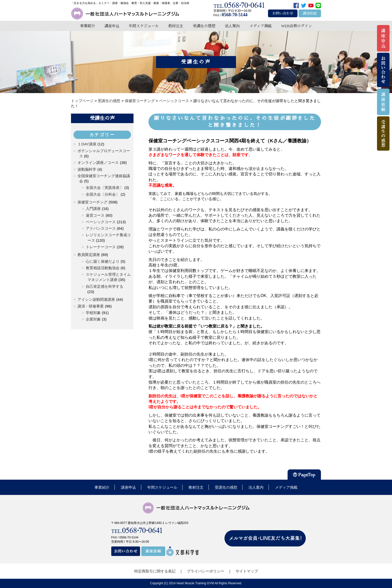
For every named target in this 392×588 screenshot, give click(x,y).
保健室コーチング (92, 202)
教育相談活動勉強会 (103, 268)
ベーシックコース (101, 222)
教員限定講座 (89, 255)
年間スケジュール (144, 26)
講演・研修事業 (91, 306)
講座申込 (112, 26)
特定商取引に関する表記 (155, 571)
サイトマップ (247, 571)
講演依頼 (310, 13)
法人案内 (232, 26)
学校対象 (93, 313)
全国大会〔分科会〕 (103, 194)
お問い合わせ (283, 13)
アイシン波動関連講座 (96, 299)
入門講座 (93, 209)
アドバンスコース (101, 228)
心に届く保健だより (103, 261)
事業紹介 (87, 26)
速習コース (95, 215)
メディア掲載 (260, 26)
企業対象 (93, 319)
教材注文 (176, 26)
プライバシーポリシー (205, 571)
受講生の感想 (204, 26)
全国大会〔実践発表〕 (104, 188)
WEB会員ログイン (296, 26)
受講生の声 (102, 118)
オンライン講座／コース (98, 163)
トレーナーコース (101, 247)
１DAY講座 (87, 144)
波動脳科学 (87, 169)
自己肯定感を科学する (104, 286)
